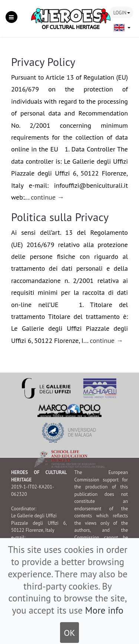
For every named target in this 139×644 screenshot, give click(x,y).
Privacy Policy (43, 62)
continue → (47, 197)
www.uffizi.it (35, 552)
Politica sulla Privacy (60, 217)
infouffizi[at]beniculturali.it (39, 545)
